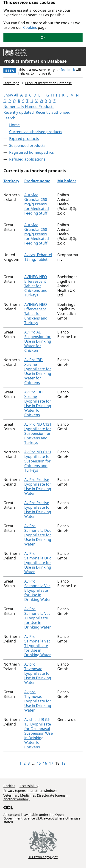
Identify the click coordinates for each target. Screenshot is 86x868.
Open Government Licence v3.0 (34, 816)
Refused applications (27, 159)
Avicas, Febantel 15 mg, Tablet (38, 257)
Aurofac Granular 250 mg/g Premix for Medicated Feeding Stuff (37, 204)
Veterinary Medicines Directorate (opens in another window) (36, 797)
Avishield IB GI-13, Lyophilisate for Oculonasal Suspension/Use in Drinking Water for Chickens (39, 733)
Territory (11, 181)
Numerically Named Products (29, 107)
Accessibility (29, 786)
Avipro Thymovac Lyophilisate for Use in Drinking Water (38, 673)
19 (64, 763)
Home (14, 125)
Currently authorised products (36, 132)
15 (39, 763)
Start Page (11, 83)
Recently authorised (53, 112)
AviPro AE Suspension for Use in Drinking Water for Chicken (38, 341)
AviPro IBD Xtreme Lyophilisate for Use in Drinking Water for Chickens (38, 371)
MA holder (67, 181)
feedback (68, 70)
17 (51, 763)
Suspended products (27, 145)
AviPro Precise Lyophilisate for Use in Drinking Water (38, 486)
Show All (11, 95)
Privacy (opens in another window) (30, 791)
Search (9, 118)
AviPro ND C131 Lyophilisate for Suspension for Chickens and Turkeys (38, 433)
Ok (43, 38)
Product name (37, 181)
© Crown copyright (43, 857)
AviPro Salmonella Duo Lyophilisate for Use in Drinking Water (38, 535)
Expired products (24, 139)
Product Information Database (35, 61)
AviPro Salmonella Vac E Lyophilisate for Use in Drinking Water (38, 590)
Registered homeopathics (32, 152)
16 (45, 763)
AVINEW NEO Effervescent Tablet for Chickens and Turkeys (36, 286)
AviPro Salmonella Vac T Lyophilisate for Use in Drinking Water (38, 618)
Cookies (30, 27)
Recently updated (19, 112)
